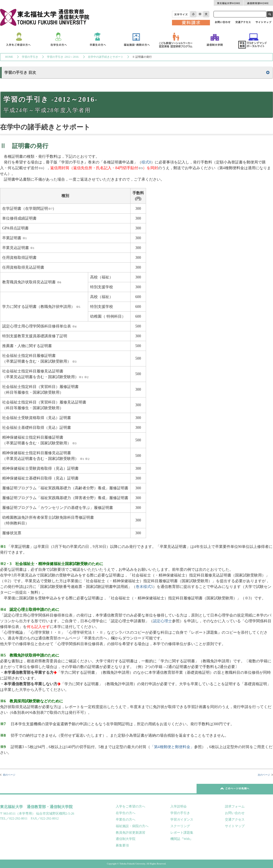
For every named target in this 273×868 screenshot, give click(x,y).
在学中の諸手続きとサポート (106, 57)
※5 (78, 307)
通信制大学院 (126, 839)
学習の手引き (30, 57)
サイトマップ (235, 826)
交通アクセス (235, 820)
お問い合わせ (235, 813)
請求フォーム (235, 806)
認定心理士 (162, 621)
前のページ (9, 775)
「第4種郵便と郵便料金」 (172, 747)
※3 (74, 362)
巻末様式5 (144, 587)
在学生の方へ (126, 813)
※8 (40, 168)
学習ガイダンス (182, 820)
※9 (140, 168)
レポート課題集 (182, 833)
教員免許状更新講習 (130, 833)
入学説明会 (179, 806)
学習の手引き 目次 (20, 73)
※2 (86, 377)
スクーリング (180, 826)
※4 (74, 327)
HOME (9, 57)
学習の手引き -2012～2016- (63, 57)
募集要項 (122, 845)
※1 (25, 238)
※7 (50, 209)
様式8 (146, 162)
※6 (59, 282)
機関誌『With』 (182, 839)
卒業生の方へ (126, 820)
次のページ (264, 775)
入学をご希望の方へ (130, 806)
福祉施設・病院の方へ (132, 826)
